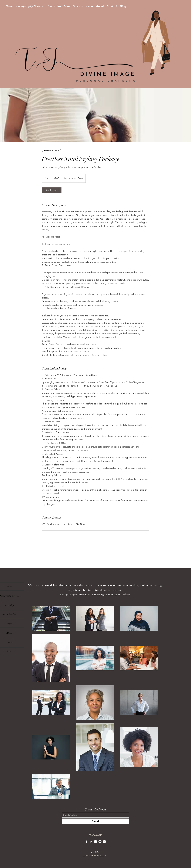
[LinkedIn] (91, 842)
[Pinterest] (104, 842)
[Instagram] (95, 842)
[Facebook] (87, 842)
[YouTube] (100, 842)
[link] (52, 190)
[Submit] (95, 821)
